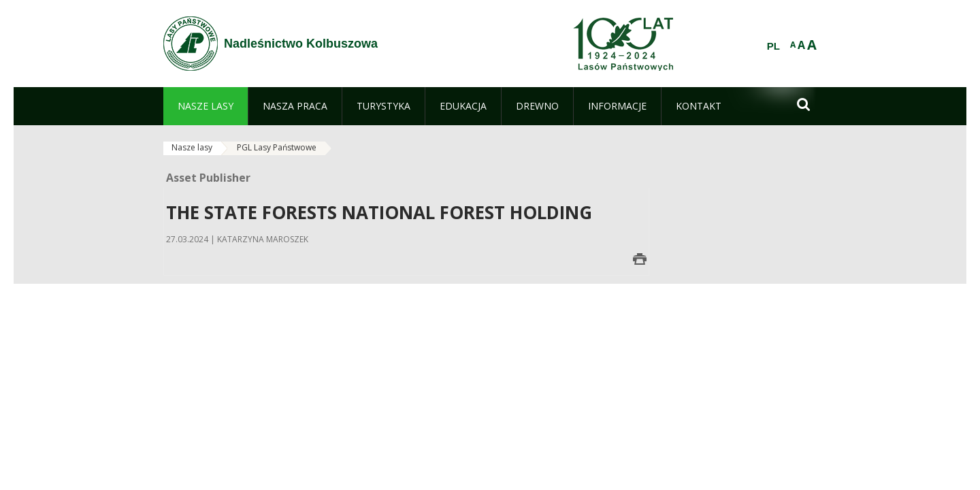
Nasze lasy (192, 147)
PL (773, 46)
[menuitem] (206, 106)
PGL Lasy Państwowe (277, 147)
